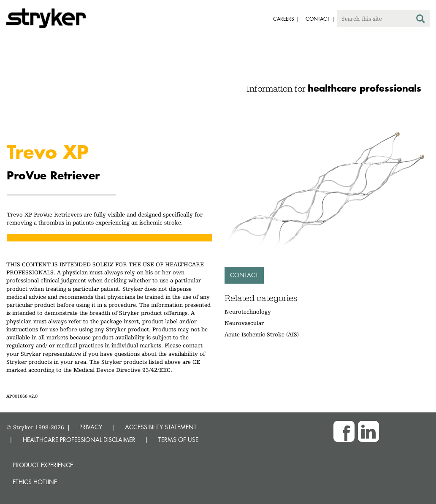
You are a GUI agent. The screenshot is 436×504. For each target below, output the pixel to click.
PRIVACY (91, 427)
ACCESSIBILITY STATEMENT (161, 427)
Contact (244, 275)
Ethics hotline (35, 482)
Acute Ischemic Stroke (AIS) (262, 334)
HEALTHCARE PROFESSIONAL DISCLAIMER (79, 440)
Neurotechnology (248, 312)
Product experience (43, 465)
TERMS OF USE (178, 440)
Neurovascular (244, 323)
